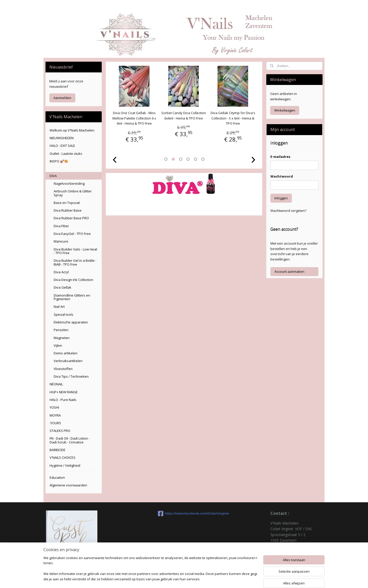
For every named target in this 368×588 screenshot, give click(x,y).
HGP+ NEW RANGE (64, 392)
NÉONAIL (56, 384)
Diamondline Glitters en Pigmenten (72, 297)
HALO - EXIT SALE (62, 146)
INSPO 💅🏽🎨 (59, 161)
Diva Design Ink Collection (73, 280)
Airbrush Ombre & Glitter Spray (73, 193)
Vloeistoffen (63, 369)
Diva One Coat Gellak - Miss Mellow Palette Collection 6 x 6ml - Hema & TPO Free (135, 118)
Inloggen (281, 198)
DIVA (53, 176)
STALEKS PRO (60, 431)
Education (57, 477)
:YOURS (55, 423)
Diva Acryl (61, 272)
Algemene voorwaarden (68, 485)
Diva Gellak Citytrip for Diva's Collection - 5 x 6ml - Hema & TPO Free (233, 118)
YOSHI (54, 407)
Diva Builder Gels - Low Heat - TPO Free (75, 251)
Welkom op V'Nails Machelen (72, 130)
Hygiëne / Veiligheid (65, 465)
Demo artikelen (66, 353)
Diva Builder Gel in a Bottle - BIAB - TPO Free (75, 262)
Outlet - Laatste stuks (66, 154)
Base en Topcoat (67, 203)
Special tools (64, 314)
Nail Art (59, 307)
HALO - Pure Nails (63, 400)
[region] (150, 569)
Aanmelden (62, 98)
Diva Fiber (61, 226)
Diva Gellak (62, 287)
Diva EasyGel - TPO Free (72, 234)
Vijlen (58, 345)
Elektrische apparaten (71, 322)
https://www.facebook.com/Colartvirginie (184, 514)
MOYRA (55, 415)
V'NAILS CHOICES (62, 458)
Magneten (62, 338)
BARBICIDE (57, 450)
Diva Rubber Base (68, 210)
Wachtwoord (282, 176)
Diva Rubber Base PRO (71, 218)
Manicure (61, 241)
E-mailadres (280, 157)
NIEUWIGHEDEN (62, 138)
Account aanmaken (289, 271)
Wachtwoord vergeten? (288, 211)
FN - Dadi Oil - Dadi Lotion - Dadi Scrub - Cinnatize (70, 440)
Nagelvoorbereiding (69, 183)
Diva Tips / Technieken (71, 376)
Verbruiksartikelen (68, 361)
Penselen (61, 330)
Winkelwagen (285, 110)
